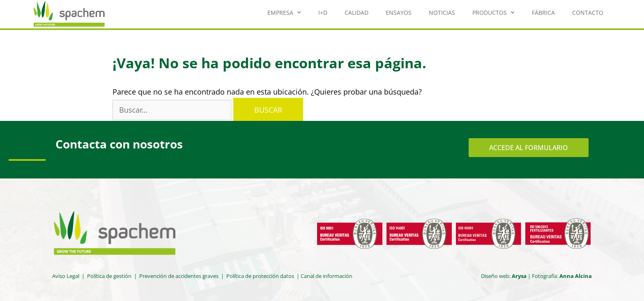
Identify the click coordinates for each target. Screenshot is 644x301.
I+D (323, 13)
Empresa (284, 13)
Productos (493, 13)
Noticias (442, 13)
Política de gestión (109, 276)
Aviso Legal (66, 276)
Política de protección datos (261, 276)
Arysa (519, 276)
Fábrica (543, 13)
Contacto (588, 13)
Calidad (356, 13)
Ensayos (399, 13)
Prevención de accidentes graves (179, 276)
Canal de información (327, 276)
